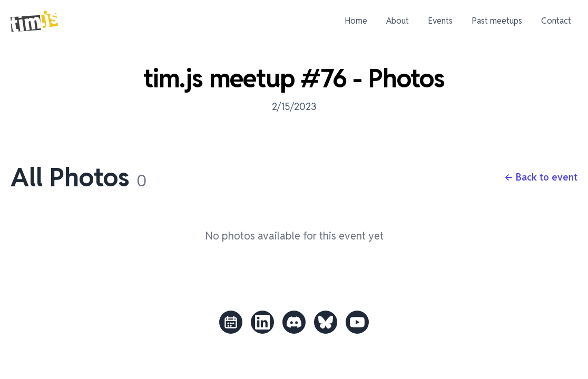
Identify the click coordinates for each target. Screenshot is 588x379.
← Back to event (541, 177)
